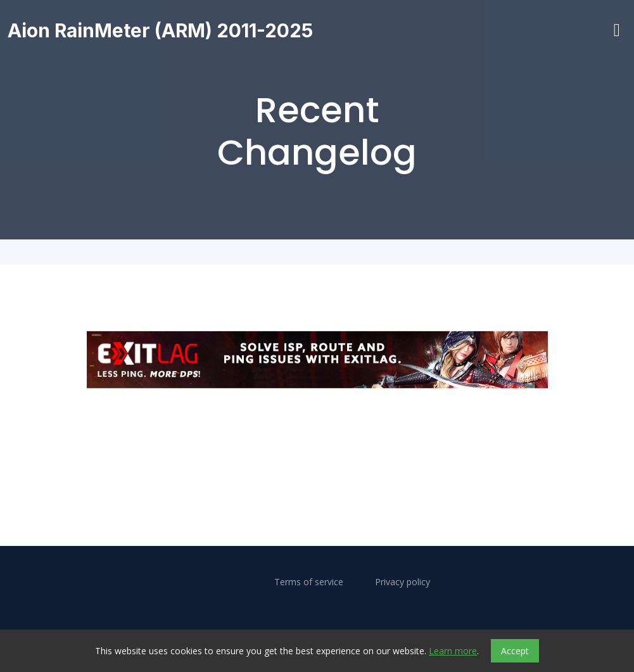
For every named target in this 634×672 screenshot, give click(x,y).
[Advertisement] (317, 430)
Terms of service (309, 582)
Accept (515, 651)
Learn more (453, 651)
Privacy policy (403, 582)
